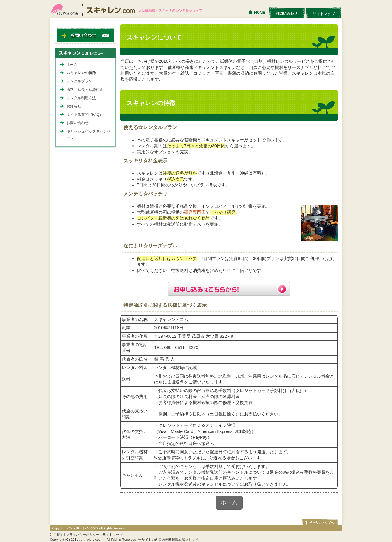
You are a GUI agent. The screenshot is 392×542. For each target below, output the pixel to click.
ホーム (229, 502)
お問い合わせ (287, 13)
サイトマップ (324, 13)
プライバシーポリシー (83, 535)
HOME (257, 13)
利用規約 (57, 535)
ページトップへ (319, 522)
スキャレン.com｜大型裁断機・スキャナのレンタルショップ (129, 9)
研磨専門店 (195, 212)
